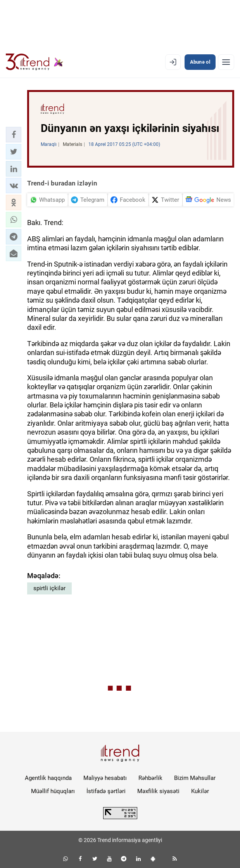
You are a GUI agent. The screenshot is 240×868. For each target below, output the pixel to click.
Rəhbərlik (150, 778)
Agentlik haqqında (48, 778)
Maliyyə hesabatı (105, 778)
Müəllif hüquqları (53, 791)
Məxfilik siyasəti (158, 791)
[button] (14, 135)
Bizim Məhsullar (195, 778)
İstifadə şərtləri (106, 791)
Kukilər (200, 791)
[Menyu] (226, 62)
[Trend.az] (35, 62)
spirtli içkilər (49, 588)
